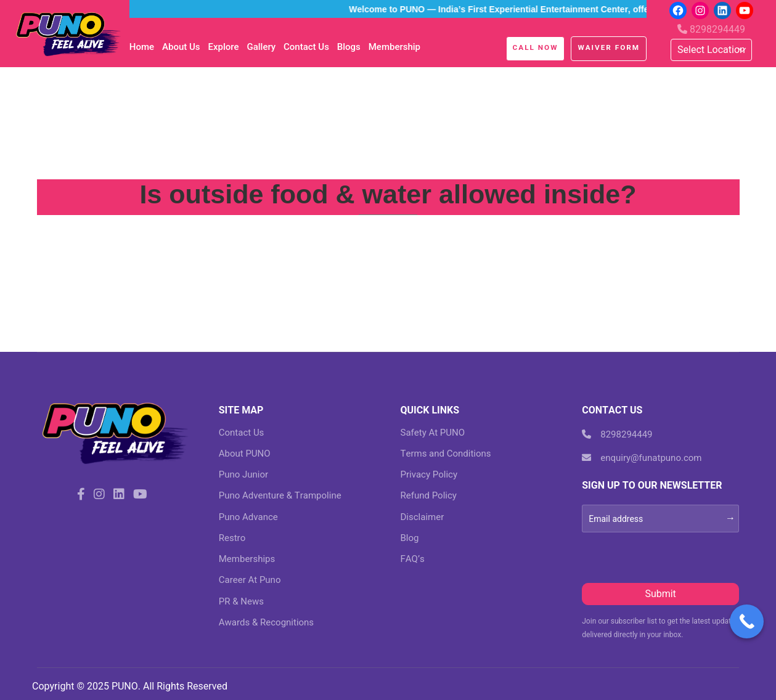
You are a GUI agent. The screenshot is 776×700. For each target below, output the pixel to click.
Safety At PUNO (433, 433)
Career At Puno (250, 580)
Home (142, 47)
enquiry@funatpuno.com (642, 458)
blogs (349, 47)
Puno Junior (243, 474)
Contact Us (306, 47)
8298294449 (711, 29)
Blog (410, 538)
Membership (394, 47)
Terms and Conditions (446, 454)
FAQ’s (413, 559)
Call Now (536, 47)
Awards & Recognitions (266, 622)
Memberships (247, 559)
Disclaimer (423, 517)
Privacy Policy (429, 474)
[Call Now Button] (747, 621)
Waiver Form (609, 47)
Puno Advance (248, 517)
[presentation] (676, 556)
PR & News (241, 601)
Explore (223, 47)
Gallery (261, 47)
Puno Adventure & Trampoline (280, 495)
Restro (232, 538)
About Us (181, 47)
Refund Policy (429, 495)
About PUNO (245, 454)
